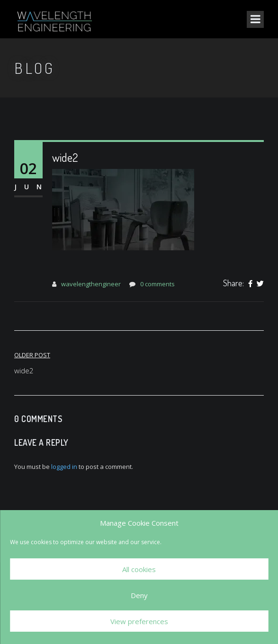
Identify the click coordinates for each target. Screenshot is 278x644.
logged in (64, 467)
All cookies (139, 569)
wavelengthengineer (91, 284)
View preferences (139, 621)
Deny (139, 595)
